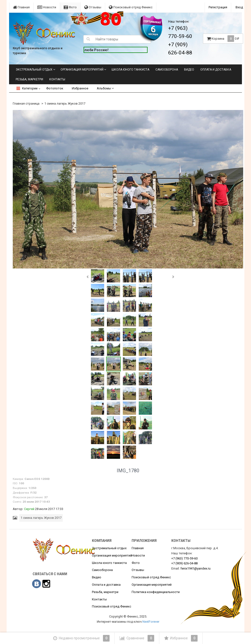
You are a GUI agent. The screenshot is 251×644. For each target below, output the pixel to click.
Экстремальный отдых (34, 70)
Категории (27, 88)
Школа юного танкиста (130, 70)
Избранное (80, 88)
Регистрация (218, 7)
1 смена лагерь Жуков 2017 (65, 103)
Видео (189, 70)
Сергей (29, 509)
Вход (239, 7)
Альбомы (105, 88)
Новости (47, 7)
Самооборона (167, 70)
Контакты (57, 79)
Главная (21, 7)
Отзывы (93, 7)
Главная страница (26, 103)
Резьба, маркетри (29, 79)
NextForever (151, 622)
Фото (70, 7)
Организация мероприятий (82, 70)
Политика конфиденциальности (156, 592)
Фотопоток (55, 88)
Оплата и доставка (216, 70)
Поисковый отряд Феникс (131, 7)
